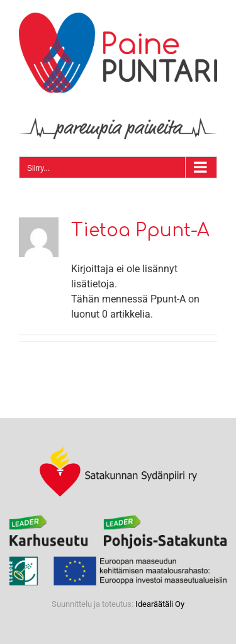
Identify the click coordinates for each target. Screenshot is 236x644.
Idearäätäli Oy (160, 604)
